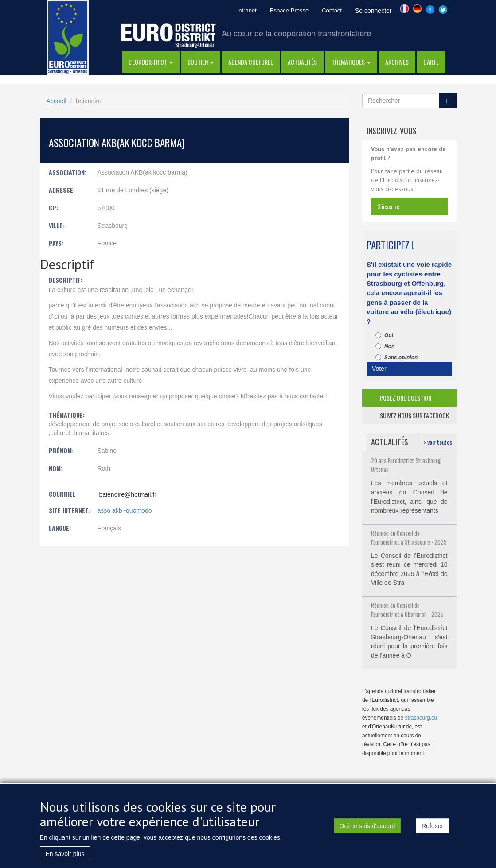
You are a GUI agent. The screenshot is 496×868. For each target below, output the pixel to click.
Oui (384, 335)
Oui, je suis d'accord (367, 829)
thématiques (351, 62)
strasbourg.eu (421, 718)
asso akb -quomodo (125, 510)
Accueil (57, 101)
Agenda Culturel (251, 62)
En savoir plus (65, 857)
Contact (332, 10)
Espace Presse (289, 10)
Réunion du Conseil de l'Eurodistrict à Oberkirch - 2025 (407, 610)
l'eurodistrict (151, 62)
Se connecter (373, 11)
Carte (431, 62)
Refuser (432, 829)
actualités (302, 62)
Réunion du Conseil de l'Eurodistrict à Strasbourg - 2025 (409, 537)
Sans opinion (396, 358)
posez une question (406, 398)
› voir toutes (438, 442)
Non (385, 346)
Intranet (247, 10)
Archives (397, 62)
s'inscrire (389, 206)
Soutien (201, 62)
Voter (379, 369)
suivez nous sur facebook (414, 415)
